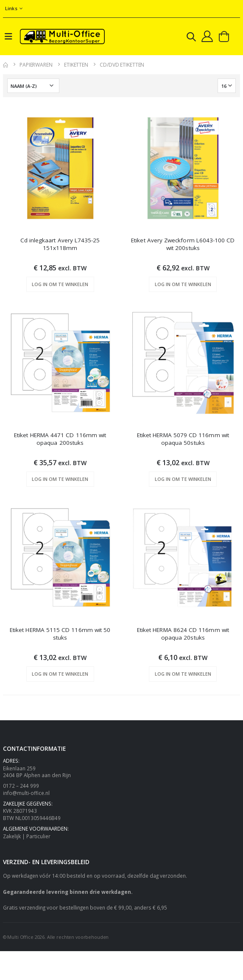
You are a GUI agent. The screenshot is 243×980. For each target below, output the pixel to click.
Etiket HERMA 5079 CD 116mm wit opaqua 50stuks (183, 439)
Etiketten (76, 65)
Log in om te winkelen (60, 284)
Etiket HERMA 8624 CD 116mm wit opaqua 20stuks (183, 634)
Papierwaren (36, 65)
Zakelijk (12, 836)
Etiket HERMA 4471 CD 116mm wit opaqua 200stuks (60, 439)
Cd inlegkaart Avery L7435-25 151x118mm (60, 244)
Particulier (38, 836)
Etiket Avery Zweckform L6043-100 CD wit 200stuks (183, 244)
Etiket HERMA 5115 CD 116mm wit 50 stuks (60, 634)
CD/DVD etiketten (122, 65)
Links (11, 8)
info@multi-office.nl (26, 793)
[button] (191, 38)
